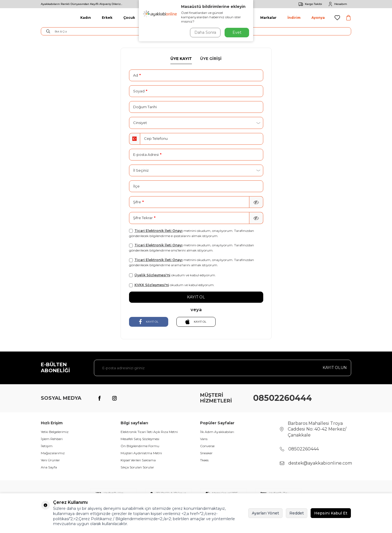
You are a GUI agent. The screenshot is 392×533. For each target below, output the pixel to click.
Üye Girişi (211, 59)
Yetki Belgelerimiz (55, 432)
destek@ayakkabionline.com (320, 463)
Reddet (297, 513)
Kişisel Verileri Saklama (138, 460)
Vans (204, 439)
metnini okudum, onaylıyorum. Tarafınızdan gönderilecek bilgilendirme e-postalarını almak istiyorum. (192, 233)
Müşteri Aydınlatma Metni (141, 453)
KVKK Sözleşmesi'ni (152, 285)
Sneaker (206, 453)
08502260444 (283, 398)
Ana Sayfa (49, 467)
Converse (207, 446)
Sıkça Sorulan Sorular (137, 467)
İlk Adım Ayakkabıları (217, 432)
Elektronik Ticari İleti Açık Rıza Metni (149, 432)
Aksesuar (241, 18)
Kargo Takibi (309, 4)
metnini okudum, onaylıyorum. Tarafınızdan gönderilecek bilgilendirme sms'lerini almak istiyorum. (192, 248)
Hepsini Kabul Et (331, 513)
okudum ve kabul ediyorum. (172, 275)
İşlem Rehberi (52, 439)
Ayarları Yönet (265, 513)
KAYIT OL (149, 322)
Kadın (86, 18)
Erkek (107, 18)
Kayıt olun (335, 368)
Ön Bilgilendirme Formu (140, 446)
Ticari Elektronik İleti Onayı (159, 231)
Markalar (268, 18)
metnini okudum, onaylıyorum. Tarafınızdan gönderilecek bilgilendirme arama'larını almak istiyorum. (192, 262)
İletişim (47, 446)
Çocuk (129, 18)
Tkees (204, 460)
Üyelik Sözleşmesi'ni (152, 275)
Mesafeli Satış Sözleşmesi (140, 439)
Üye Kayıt (181, 59)
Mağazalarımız (53, 453)
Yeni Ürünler (50, 460)
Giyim (151, 18)
